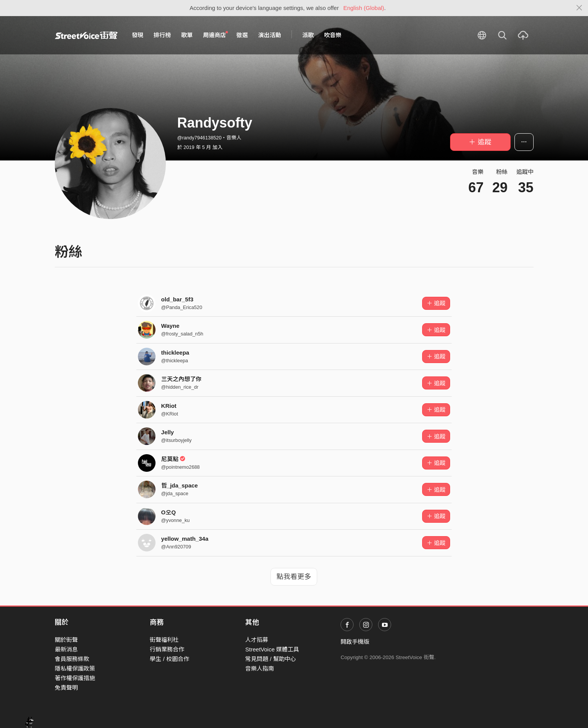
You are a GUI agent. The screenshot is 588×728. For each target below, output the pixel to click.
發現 (138, 35)
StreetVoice (86, 35)
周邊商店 (216, 35)
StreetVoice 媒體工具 (272, 649)
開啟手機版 (355, 642)
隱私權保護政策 (75, 668)
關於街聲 (66, 640)
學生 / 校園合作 (170, 659)
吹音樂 (333, 35)
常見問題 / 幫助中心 (271, 659)
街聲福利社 (164, 640)
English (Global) (364, 8)
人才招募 (257, 640)
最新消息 (66, 649)
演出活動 (270, 35)
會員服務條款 (72, 659)
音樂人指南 (260, 668)
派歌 (308, 35)
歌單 (187, 35)
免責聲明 (66, 688)
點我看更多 (294, 577)
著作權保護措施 (75, 678)
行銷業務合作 (167, 649)
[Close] (579, 8)
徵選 (242, 35)
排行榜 (162, 35)
